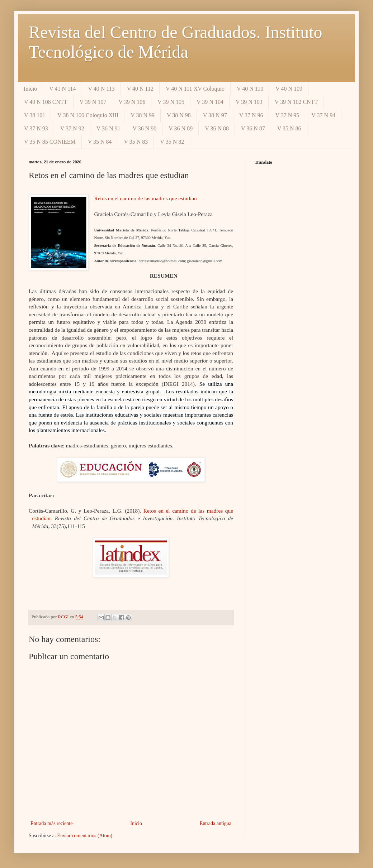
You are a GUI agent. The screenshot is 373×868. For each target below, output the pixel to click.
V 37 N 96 (251, 115)
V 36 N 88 (217, 128)
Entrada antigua (216, 823)
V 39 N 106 (132, 102)
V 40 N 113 (101, 89)
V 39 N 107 (93, 102)
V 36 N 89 (181, 128)
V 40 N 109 (289, 89)
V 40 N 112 (140, 89)
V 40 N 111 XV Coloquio (195, 89)
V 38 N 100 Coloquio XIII (88, 115)
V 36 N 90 (144, 128)
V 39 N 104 (210, 102)
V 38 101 (35, 115)
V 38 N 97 (215, 115)
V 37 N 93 (36, 128)
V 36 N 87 (253, 128)
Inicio (30, 89)
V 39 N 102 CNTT (296, 102)
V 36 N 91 (108, 128)
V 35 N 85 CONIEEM (50, 142)
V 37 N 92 (72, 128)
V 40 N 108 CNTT (46, 102)
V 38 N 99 (143, 115)
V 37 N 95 (287, 115)
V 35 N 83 (136, 142)
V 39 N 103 (249, 102)
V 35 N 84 (100, 142)
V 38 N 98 (179, 115)
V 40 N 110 (250, 89)
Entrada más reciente (51, 823)
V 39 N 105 (171, 102)
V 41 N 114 (62, 89)
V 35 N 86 (289, 128)
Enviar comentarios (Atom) (85, 836)
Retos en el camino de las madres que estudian (145, 198)
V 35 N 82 (172, 142)
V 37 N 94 (323, 115)
